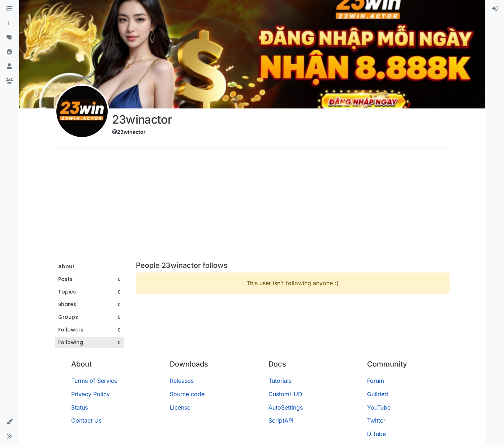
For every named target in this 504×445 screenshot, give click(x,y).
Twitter (376, 420)
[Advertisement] (252, 207)
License (180, 407)
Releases (182, 381)
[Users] (9, 67)
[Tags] (9, 38)
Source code (187, 394)
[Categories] (9, 9)
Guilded (378, 394)
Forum (376, 381)
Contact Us (86, 420)
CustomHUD (285, 394)
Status (79, 407)
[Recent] (9, 23)
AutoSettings (286, 407)
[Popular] (9, 52)
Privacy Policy (91, 394)
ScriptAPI (281, 420)
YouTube (379, 407)
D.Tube (376, 434)
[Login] (495, 9)
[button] (9, 422)
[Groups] (9, 81)
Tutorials (280, 381)
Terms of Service (94, 381)
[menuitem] (495, 9)
